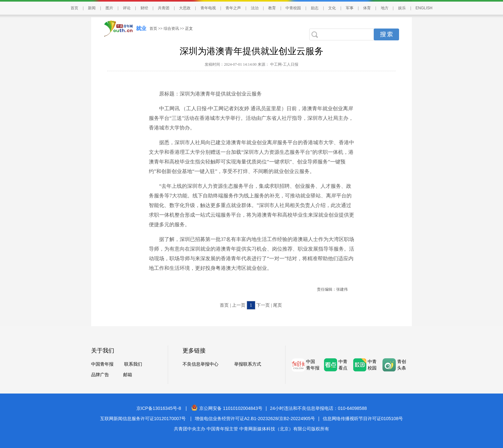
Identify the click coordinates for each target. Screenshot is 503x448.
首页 (74, 8)
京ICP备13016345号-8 (159, 408)
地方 (385, 8)
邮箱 (128, 375)
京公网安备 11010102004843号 (227, 408)
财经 (144, 8)
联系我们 (133, 364)
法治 (255, 8)
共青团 (164, 8)
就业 (141, 28)
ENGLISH (424, 8)
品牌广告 (100, 375)
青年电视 (208, 8)
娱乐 (402, 8)
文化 (332, 8)
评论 (127, 8)
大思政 (185, 8)
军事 (350, 8)
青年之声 (233, 8)
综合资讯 (171, 29)
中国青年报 (102, 364)
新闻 (92, 8)
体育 (367, 8)
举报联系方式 (248, 364)
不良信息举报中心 (200, 364)
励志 (315, 8)
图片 (109, 8)
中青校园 (293, 8)
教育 (272, 8)
